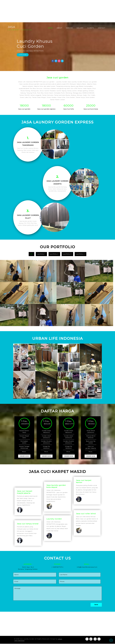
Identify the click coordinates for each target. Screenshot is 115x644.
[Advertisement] (48, 11)
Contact (102, 28)
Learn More (23, 55)
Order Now (24, 456)
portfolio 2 (54, 254)
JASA (20, 28)
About (59, 28)
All (31, 254)
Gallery (80, 28)
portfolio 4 (80, 254)
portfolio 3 (67, 254)
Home (51, 28)
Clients (91, 28)
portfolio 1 (41, 254)
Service (69, 28)
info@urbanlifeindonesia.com (87, 567)
